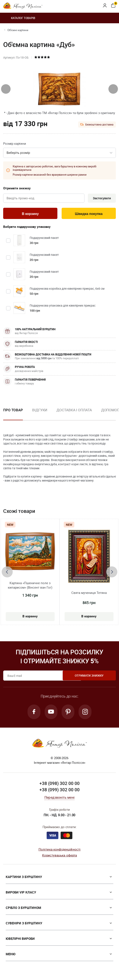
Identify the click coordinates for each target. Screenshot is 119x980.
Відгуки (40, 411)
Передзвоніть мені (59, 799)
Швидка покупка (89, 214)
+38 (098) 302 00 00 (59, 785)
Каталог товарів (19, 18)
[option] (40, 414)
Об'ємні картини (18, 30)
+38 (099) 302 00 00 (59, 791)
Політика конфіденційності (60, 851)
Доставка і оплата (74, 411)
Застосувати (101, 198)
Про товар (13, 411)
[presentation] (6, 89)
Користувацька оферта (60, 857)
